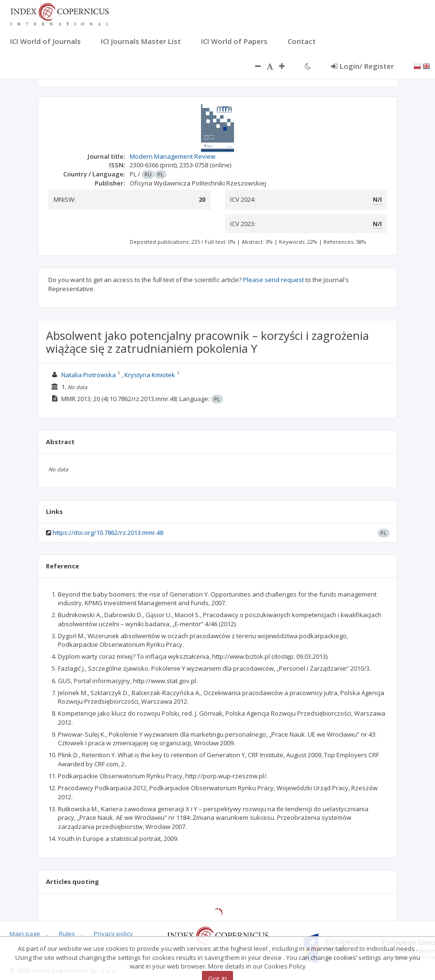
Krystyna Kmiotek (150, 375)
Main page (25, 934)
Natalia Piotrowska (89, 375)
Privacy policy (113, 934)
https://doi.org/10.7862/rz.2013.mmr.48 (108, 533)
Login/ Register (362, 66)
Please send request (273, 280)
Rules (67, 934)
